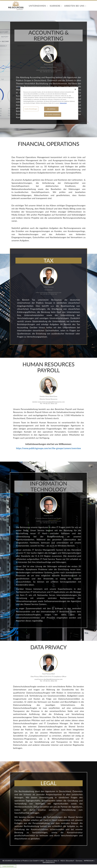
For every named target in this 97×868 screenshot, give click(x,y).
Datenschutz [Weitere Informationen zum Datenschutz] (63, 103)
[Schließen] (75, 89)
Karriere (56, 6)
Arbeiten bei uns (75, 6)
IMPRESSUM (89, 861)
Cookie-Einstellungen (31, 109)
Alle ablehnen (51, 109)
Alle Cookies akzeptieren (53, 114)
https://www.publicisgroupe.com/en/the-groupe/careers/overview (48, 448)
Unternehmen (38, 6)
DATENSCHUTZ (49, 862)
